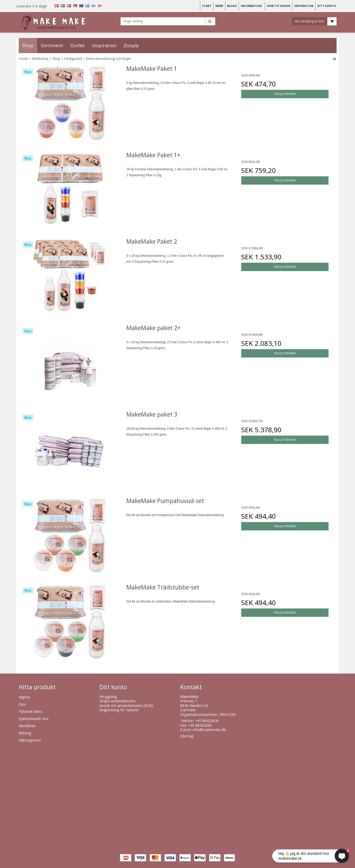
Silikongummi (30, 740)
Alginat (24, 697)
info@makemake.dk (209, 730)
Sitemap (187, 736)
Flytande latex (30, 711)
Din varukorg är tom (316, 21)
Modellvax (27, 726)
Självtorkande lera (34, 719)
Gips (22, 704)
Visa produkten (285, 94)
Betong (25, 733)
